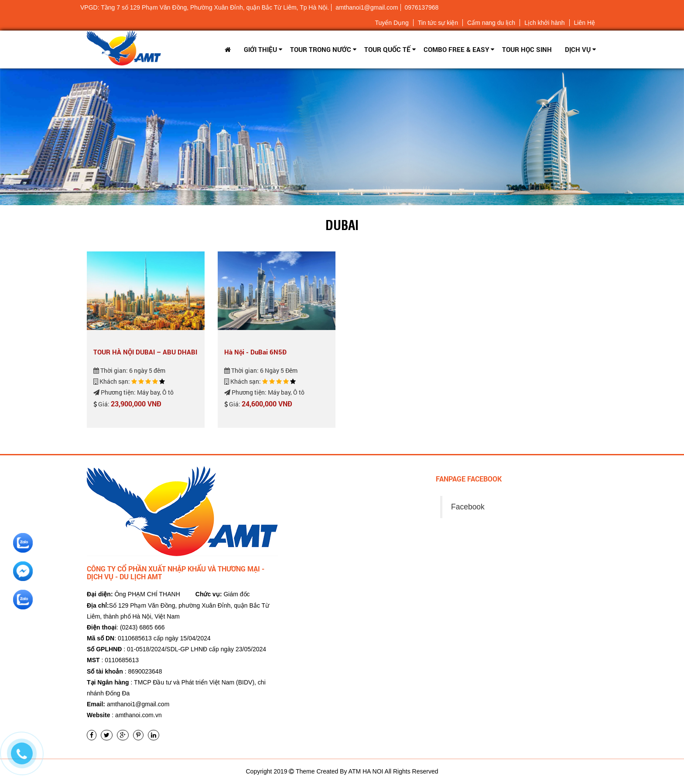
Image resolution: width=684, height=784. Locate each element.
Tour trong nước (321, 49)
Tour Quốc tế (387, 49)
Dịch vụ (578, 49)
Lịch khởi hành (544, 23)
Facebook (468, 507)
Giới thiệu (260, 49)
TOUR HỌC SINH (527, 49)
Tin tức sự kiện (438, 23)
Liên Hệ (585, 23)
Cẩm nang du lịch (491, 23)
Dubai (342, 224)
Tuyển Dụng (392, 23)
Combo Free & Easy (456, 49)
